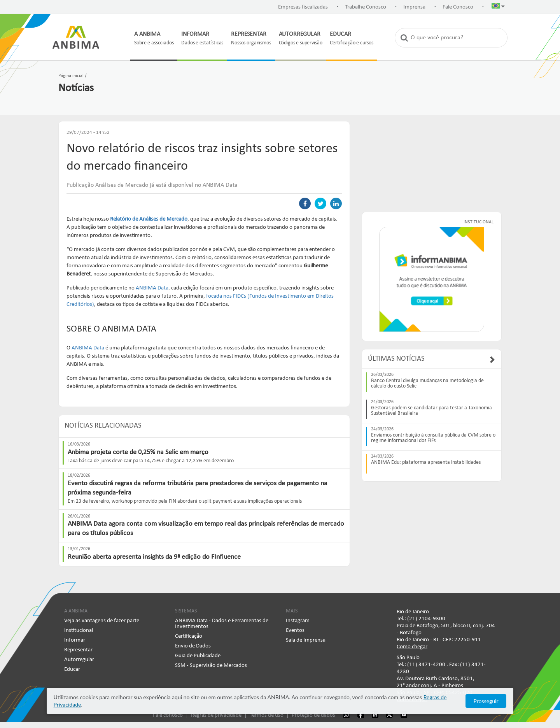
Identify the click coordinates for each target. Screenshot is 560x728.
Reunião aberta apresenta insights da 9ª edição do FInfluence (154, 557)
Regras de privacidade (216, 715)
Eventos (295, 631)
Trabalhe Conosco (366, 7)
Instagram (298, 621)
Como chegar (412, 647)
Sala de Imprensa (306, 640)
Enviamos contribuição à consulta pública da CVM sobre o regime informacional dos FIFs (433, 438)
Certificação (189, 636)
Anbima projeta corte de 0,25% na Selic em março (138, 452)
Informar (75, 640)
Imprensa (414, 7)
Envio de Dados (193, 646)
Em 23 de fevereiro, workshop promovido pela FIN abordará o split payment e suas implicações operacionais (185, 501)
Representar (78, 650)
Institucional (79, 631)
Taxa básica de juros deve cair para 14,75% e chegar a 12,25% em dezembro (151, 461)
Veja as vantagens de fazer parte (102, 621)
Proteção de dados (313, 715)
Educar (72, 669)
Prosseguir (486, 701)
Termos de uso (267, 715)
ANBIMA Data (152, 288)
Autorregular (79, 660)
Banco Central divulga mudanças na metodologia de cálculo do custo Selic (427, 384)
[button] (498, 7)
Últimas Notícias (396, 359)
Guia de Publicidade (198, 656)
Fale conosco (168, 715)
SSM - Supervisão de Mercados (211, 666)
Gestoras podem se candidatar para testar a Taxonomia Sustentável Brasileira (431, 411)
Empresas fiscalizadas (303, 7)
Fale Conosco (458, 7)
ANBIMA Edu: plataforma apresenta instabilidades (426, 463)
